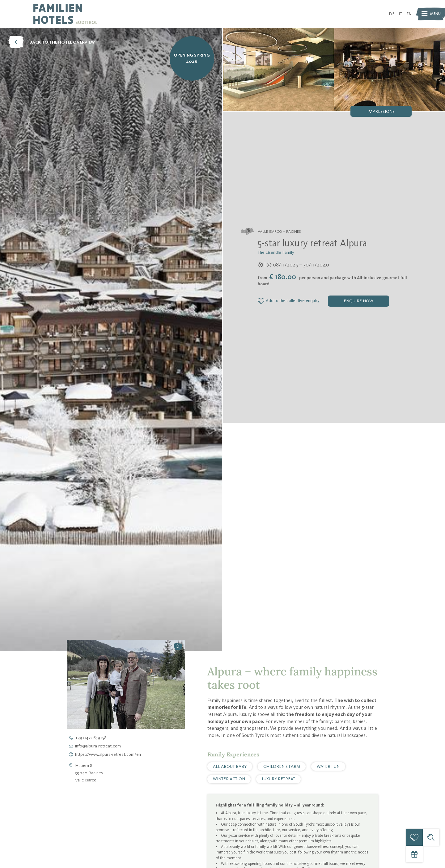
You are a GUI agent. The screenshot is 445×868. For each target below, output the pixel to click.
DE (392, 14)
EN (409, 14)
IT (400, 14)
